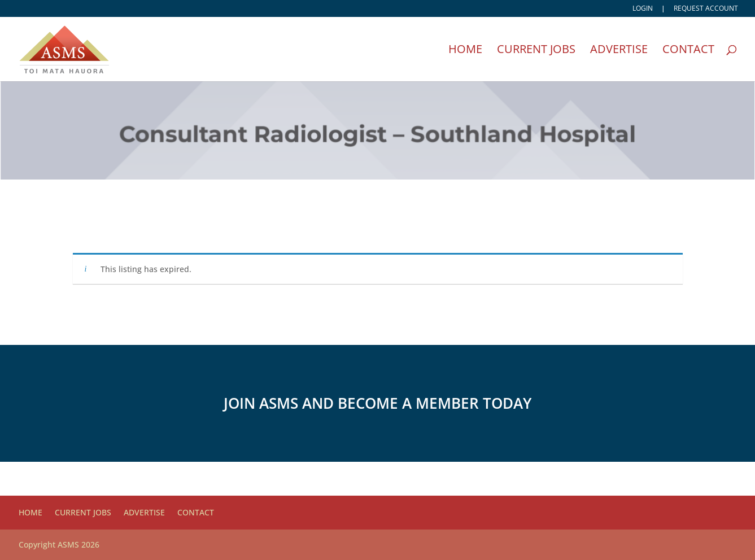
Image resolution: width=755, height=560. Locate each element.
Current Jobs (536, 51)
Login (643, 9)
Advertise (619, 51)
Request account (706, 9)
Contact (688, 51)
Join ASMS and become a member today (377, 403)
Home (465, 51)
